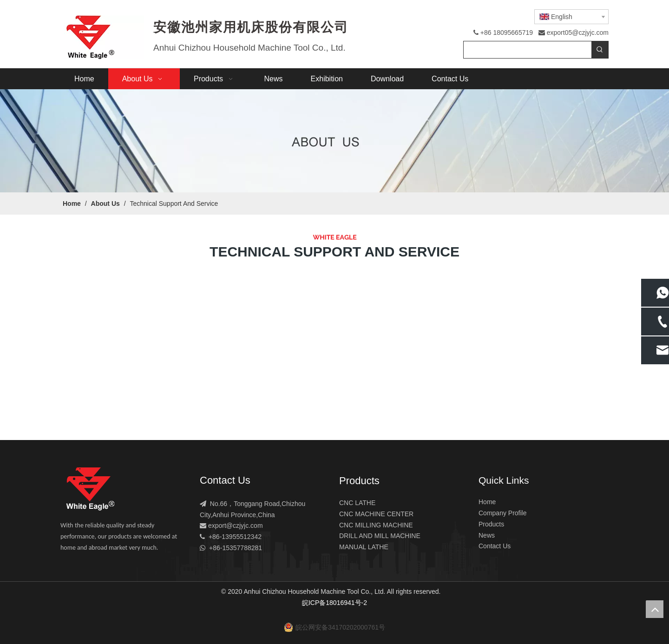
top (655, 609)
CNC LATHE (357, 503)
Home (487, 502)
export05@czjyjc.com (578, 33)
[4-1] (334, 141)
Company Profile (503, 513)
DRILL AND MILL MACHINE (380, 536)
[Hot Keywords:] (600, 50)
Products (491, 524)
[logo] (90, 489)
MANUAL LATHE (364, 547)
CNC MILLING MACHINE (376, 525)
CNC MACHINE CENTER (376, 514)
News (487, 535)
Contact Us (495, 546)
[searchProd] (528, 50)
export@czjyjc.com (236, 526)
